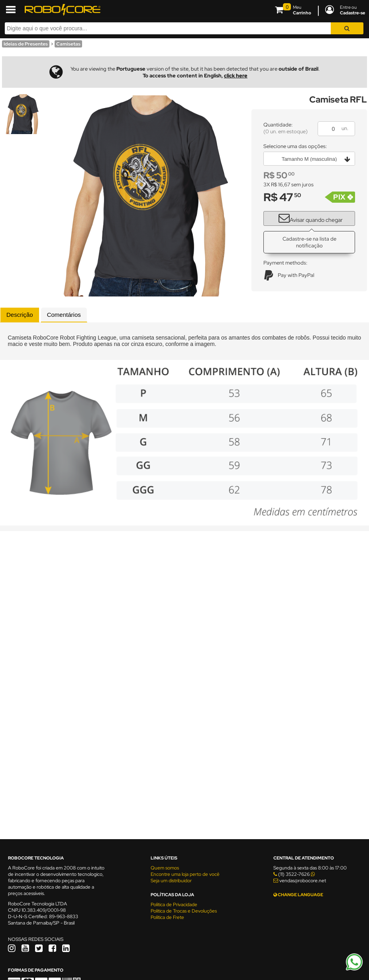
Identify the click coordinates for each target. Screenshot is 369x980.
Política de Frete (167, 917)
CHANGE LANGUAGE (298, 895)
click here (236, 76)
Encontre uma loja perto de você (185, 874)
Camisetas (68, 44)
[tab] (20, 315)
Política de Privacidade (174, 905)
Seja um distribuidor (171, 881)
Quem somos (165, 868)
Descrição (20, 315)
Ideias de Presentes (26, 44)
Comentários (64, 315)
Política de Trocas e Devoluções (184, 911)
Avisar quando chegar (308, 217)
